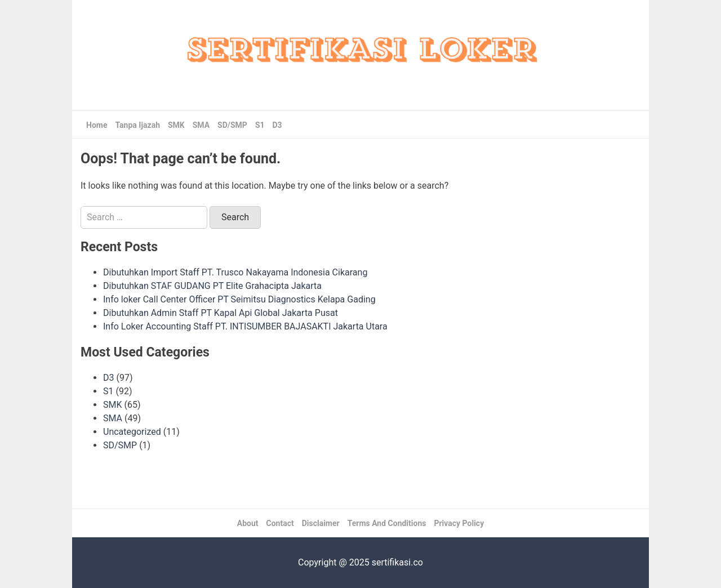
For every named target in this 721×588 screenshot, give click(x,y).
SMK (176, 125)
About (248, 523)
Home (97, 125)
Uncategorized (132, 432)
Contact (280, 523)
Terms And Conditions (387, 523)
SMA (201, 125)
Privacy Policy (459, 523)
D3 (277, 125)
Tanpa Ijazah (137, 125)
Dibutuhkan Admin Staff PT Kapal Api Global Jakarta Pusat (221, 313)
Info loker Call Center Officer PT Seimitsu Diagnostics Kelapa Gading (239, 299)
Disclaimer (321, 523)
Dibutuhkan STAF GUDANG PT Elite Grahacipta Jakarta (212, 286)
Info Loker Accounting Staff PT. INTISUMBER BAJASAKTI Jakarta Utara (245, 326)
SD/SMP (232, 125)
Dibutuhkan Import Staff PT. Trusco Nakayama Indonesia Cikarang (235, 272)
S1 (260, 125)
